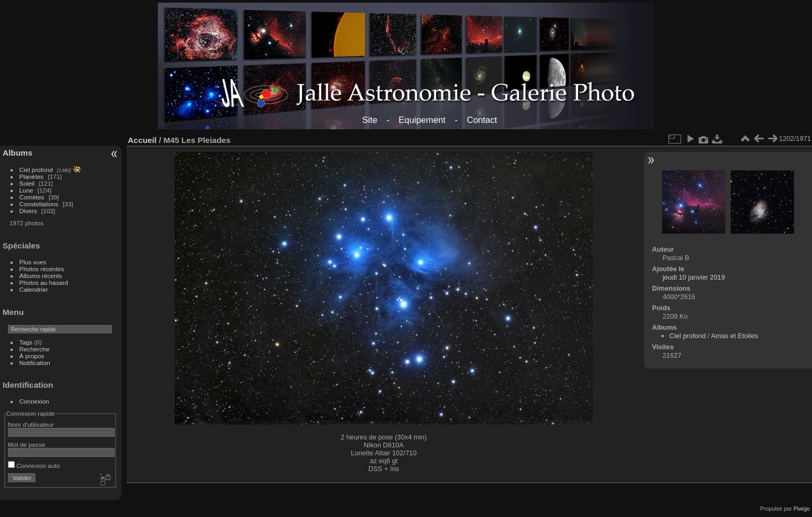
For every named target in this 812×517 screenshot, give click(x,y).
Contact (482, 120)
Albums (17, 153)
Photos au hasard (44, 283)
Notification (35, 363)
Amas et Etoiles (735, 336)
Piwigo (802, 509)
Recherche (35, 349)
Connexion (34, 401)
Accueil (142, 140)
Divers (28, 211)
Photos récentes (42, 269)
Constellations (39, 204)
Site (370, 120)
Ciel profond (36, 170)
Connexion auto (34, 466)
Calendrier (34, 289)
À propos (32, 356)
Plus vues (33, 262)
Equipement (422, 120)
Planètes (32, 176)
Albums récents (41, 276)
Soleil (27, 183)
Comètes (32, 197)
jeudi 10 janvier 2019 (694, 277)
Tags (26, 342)
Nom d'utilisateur (31, 424)
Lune (26, 190)
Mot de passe (27, 444)
